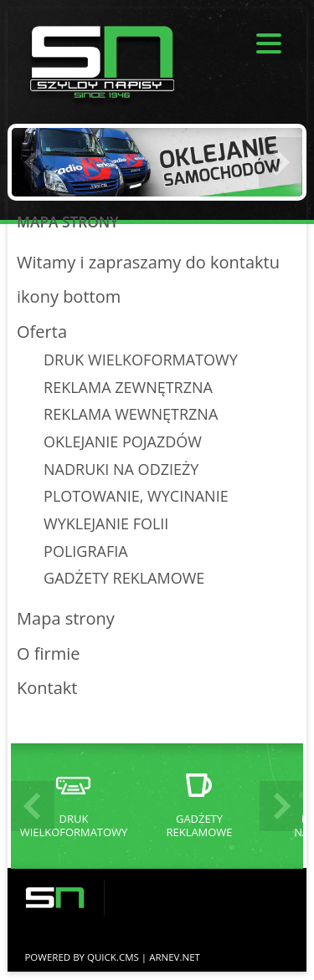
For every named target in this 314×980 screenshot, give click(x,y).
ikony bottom (69, 296)
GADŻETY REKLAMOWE (124, 578)
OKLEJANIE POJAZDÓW (123, 442)
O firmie (49, 653)
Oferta (42, 332)
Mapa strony (66, 618)
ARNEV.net (175, 957)
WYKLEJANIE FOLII (106, 523)
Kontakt (47, 688)
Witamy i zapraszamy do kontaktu (148, 262)
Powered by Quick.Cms (81, 957)
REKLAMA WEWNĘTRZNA (131, 414)
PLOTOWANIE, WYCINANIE (136, 496)
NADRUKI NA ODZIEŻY (121, 469)
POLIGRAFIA (86, 551)
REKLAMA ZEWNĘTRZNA (128, 387)
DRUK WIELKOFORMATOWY (141, 360)
